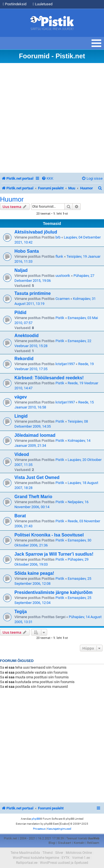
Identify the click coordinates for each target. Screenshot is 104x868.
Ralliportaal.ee (27, 863)
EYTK (66, 858)
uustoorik (63, 276)
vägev (21, 397)
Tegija (21, 612)
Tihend (48, 853)
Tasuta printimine (33, 293)
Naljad (21, 270)
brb (58, 237)
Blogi (52, 843)
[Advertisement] (52, 118)
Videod (22, 454)
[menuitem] (47, 178)
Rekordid (24, 359)
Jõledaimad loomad (35, 435)
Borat (20, 516)
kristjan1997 (65, 364)
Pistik (60, 318)
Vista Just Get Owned (37, 477)
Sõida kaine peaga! (34, 573)
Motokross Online (79, 853)
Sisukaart (65, 843)
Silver (59, 853)
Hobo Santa (27, 251)
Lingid (21, 416)
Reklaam (93, 843)
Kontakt (79, 843)
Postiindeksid (15, 4)
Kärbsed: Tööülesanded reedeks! (49, 378)
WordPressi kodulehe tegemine (36, 858)
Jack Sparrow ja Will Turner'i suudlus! (54, 554)
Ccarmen (63, 299)
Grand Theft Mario (33, 497)
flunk (59, 256)
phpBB (36, 819)
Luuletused (43, 4)
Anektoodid (26, 336)
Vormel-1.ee (81, 858)
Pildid (20, 313)
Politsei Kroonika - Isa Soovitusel (49, 535)
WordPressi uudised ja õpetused (64, 863)
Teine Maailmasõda (25, 853)
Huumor (12, 199)
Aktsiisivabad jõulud (36, 232)
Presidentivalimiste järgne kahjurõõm (53, 592)
